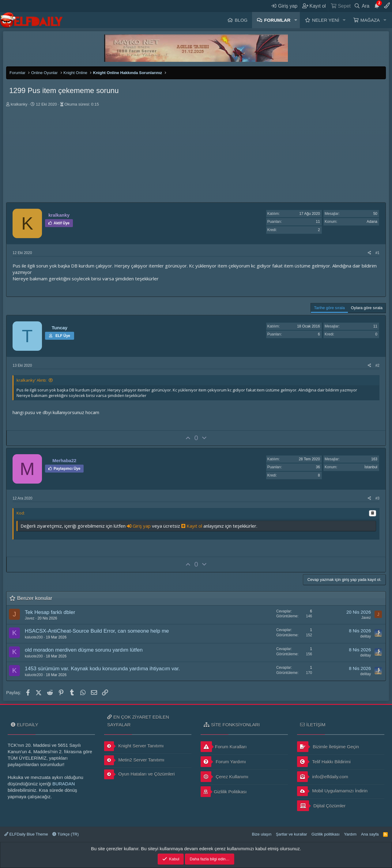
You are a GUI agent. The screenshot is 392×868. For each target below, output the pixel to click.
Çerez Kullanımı (224, 777)
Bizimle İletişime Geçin (328, 747)
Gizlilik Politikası (224, 792)
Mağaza (370, 20)
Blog (241, 20)
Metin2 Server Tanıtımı (134, 760)
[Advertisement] (196, 156)
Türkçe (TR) (66, 834)
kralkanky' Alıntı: (32, 380)
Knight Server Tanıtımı (134, 746)
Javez (30, 618)
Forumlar (277, 20)
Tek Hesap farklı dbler (50, 612)
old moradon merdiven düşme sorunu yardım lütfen (84, 650)
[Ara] (362, 6)
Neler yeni (326, 20)
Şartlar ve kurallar (292, 834)
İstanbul (371, 467)
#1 (377, 253)
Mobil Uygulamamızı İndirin (332, 791)
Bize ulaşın (262, 834)
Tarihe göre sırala (329, 308)
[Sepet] (340, 6)
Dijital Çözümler (321, 806)
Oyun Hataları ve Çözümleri (139, 774)
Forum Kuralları (224, 747)
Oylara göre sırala (367, 308)
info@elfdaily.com (323, 777)
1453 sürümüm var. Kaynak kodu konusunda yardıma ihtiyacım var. (102, 669)
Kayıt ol (192, 526)
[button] (296, 20)
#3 (377, 498)
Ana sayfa (370, 834)
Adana (372, 222)
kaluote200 (34, 637)
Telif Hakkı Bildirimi (324, 762)
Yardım (350, 834)
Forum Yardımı (223, 762)
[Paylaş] (369, 253)
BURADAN (64, 784)
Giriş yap (139, 526)
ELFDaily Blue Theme (26, 834)
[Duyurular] (377, 6)
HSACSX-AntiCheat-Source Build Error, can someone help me (97, 631)
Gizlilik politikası (326, 834)
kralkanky (19, 104)
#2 (377, 365)
